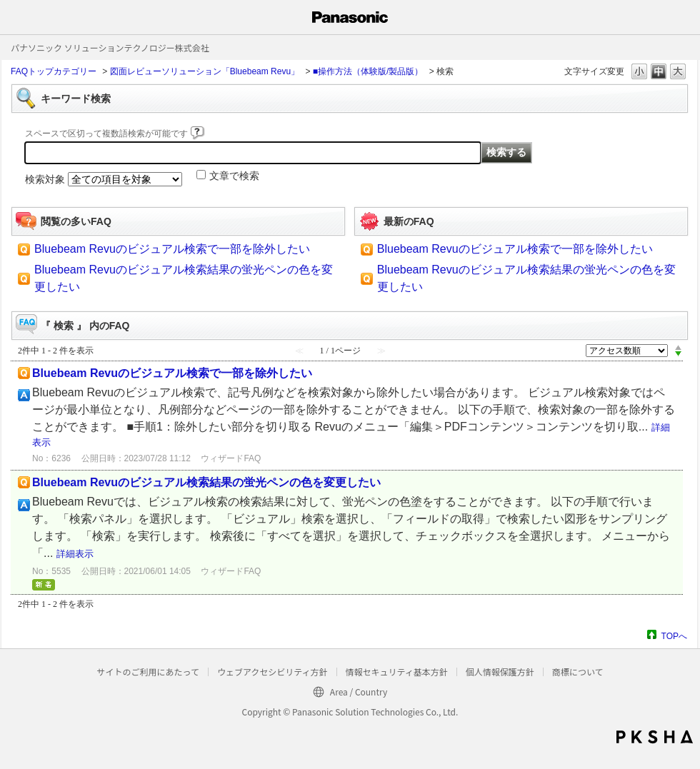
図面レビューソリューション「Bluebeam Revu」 (205, 71)
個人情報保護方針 (500, 672)
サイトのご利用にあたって (147, 672)
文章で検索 (234, 176)
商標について (578, 672)
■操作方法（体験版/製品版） (368, 71)
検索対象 (45, 179)
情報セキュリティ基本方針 (397, 672)
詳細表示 (75, 554)
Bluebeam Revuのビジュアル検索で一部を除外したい (172, 249)
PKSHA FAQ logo (655, 737)
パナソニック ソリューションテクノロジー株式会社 (110, 47)
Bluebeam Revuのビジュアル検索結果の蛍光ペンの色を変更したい (206, 482)
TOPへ (674, 636)
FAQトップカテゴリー (54, 71)
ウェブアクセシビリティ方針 (272, 672)
